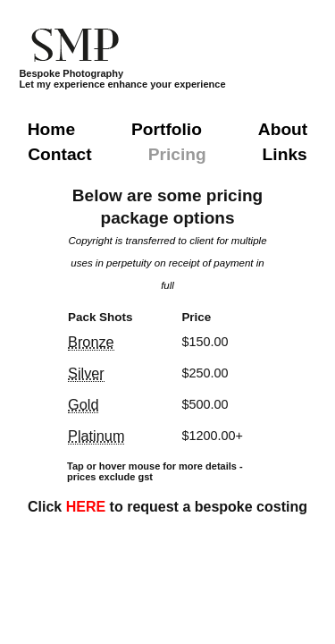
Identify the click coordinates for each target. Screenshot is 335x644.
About (283, 129)
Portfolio (167, 129)
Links (285, 154)
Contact (59, 154)
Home (51, 129)
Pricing (177, 154)
